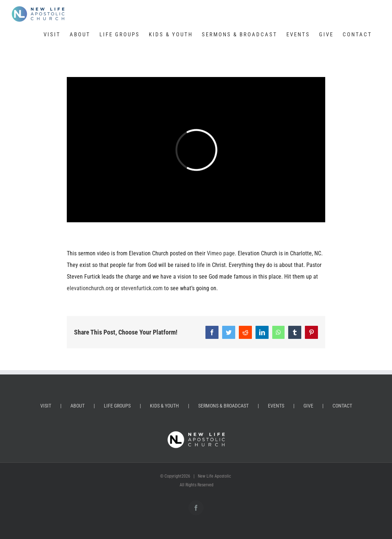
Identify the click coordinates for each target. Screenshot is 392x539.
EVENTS (276, 406)
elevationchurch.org (90, 288)
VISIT (46, 406)
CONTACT (342, 406)
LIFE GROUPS (117, 406)
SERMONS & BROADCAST (223, 406)
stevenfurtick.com (142, 288)
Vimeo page (221, 253)
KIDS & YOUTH (164, 406)
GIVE (308, 406)
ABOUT (77, 406)
